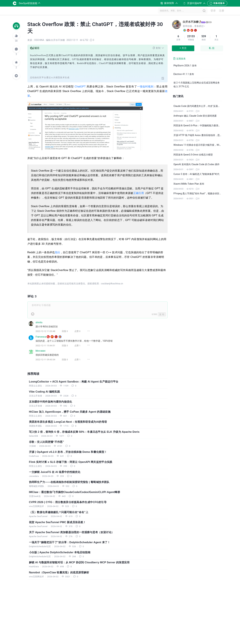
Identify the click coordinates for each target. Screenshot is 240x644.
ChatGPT (80, 87)
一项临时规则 (145, 87)
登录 (213, 11)
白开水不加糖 (191, 22)
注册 (222, 11)
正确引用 (139, 193)
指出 (58, 252)
